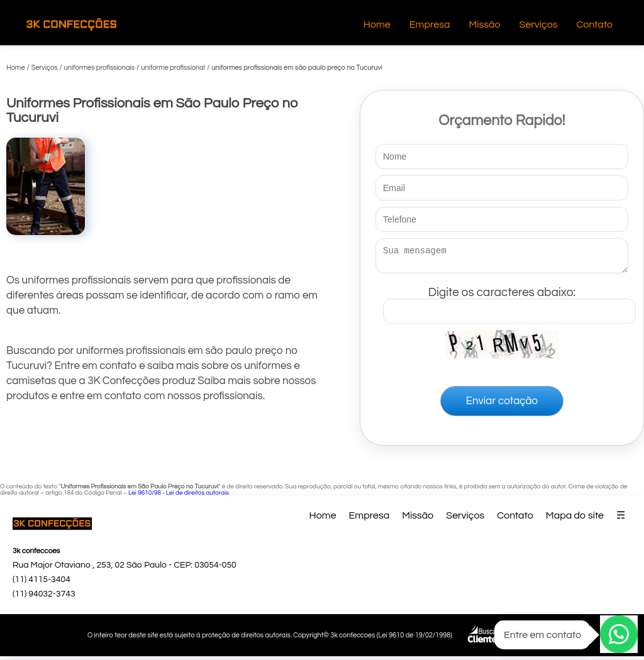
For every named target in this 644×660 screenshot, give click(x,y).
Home (377, 25)
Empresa (430, 25)
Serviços (539, 25)
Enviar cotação (502, 405)
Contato (594, 25)
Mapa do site (575, 519)
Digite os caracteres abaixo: (509, 302)
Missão (484, 25)
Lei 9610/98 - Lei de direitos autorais (179, 497)
